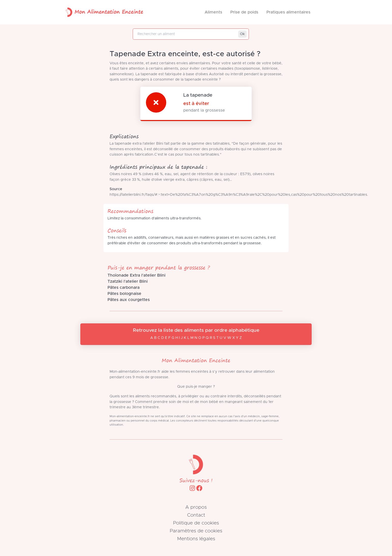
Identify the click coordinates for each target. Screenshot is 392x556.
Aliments (213, 12)
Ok (242, 34)
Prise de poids (244, 12)
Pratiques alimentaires (288, 12)
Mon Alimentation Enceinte (103, 12)
